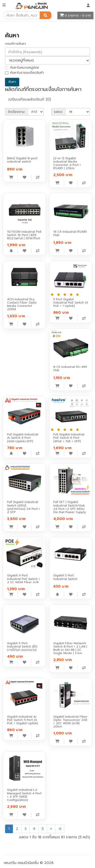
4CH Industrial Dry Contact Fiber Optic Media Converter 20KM (22, 304)
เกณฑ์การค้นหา (16, 44)
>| (60, 829)
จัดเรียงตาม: (16, 112)
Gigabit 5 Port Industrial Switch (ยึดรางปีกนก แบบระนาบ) (22, 646)
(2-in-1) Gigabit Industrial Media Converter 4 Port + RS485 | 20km (67, 163)
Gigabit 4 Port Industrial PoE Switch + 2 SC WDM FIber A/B (24, 579)
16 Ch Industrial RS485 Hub (70, 233)
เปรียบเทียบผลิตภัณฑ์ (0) (30, 99)
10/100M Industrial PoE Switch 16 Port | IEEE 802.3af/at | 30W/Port (24, 235)
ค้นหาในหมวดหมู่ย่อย (22, 68)
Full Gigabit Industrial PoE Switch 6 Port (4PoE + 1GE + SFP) (69, 438)
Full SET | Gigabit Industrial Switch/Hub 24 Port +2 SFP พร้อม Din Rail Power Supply (70, 507)
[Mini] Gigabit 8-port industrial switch (22, 160)
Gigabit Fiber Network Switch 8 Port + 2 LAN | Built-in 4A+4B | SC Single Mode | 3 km (70, 648)
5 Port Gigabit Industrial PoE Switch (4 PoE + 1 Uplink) (71, 303)
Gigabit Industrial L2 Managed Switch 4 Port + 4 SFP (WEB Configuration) (24, 795)
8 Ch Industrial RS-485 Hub (70, 368)
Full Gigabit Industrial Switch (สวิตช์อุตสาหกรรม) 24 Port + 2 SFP (24, 507)
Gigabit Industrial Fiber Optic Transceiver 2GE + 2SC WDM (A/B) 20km (70, 722)
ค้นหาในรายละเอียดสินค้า (25, 73)
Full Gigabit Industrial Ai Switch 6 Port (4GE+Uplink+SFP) (23, 438)
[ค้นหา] (45, 15)
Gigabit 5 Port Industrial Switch (65, 577)
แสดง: (58, 112)
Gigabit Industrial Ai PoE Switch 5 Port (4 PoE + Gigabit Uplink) (23, 720)
